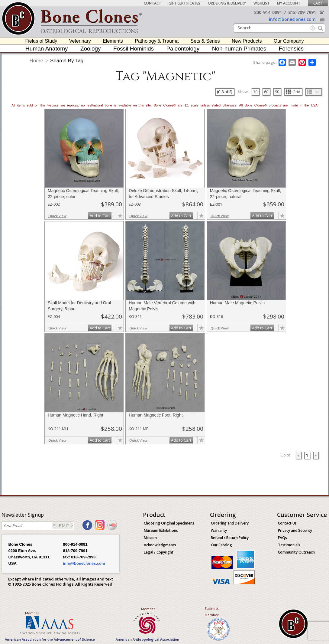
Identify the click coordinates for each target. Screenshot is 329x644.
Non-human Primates (239, 49)
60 (266, 92)
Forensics (291, 49)
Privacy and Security (295, 530)
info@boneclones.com (292, 19)
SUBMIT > (63, 526)
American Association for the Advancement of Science (50, 639)
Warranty (219, 530)
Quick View (57, 216)
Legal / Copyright (159, 552)
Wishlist (261, 3)
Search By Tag (67, 61)
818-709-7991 (302, 12)
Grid (293, 92)
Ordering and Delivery (230, 523)
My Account (289, 3)
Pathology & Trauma (157, 41)
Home (36, 61)
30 (255, 92)
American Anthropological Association (147, 639)
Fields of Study (41, 41)
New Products (247, 41)
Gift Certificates (184, 3)
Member (32, 613)
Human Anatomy (47, 49)
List (313, 92)
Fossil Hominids (134, 49)
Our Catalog (221, 545)
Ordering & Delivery (227, 3)
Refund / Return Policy (230, 538)
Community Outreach (296, 552)
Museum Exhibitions (161, 530)
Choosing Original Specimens (169, 523)
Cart (318, 3)
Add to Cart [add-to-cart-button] (100, 216)
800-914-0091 (268, 12)
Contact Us (287, 523)
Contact (152, 3)
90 (277, 92)
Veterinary (80, 41)
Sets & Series (205, 41)
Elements (113, 41)
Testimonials (289, 545)
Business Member (212, 612)
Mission (150, 538)
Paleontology (183, 49)
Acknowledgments (160, 545)
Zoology (91, 49)
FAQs (282, 538)
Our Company (289, 41)
